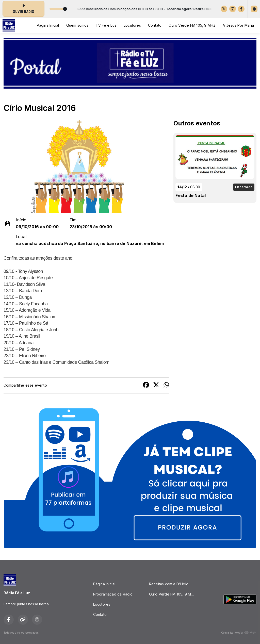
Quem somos (77, 25)
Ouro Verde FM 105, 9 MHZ (192, 25)
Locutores (132, 25)
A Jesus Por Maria (238, 25)
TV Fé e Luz (106, 25)
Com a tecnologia (239, 633)
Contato (155, 25)
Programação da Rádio (113, 594)
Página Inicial (48, 25)
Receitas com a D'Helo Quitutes (174, 584)
